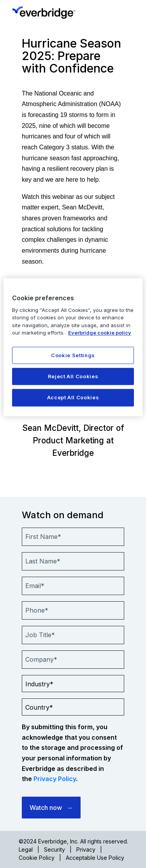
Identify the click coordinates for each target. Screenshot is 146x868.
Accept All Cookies (73, 398)
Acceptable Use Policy (95, 858)
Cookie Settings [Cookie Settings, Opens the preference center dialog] (73, 355)
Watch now (46, 808)
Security (55, 849)
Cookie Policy (37, 858)
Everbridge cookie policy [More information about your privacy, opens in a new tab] (100, 333)
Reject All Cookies (73, 377)
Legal (26, 849)
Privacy (86, 849)
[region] (73, 347)
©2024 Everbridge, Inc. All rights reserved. (73, 841)
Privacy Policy (55, 779)
